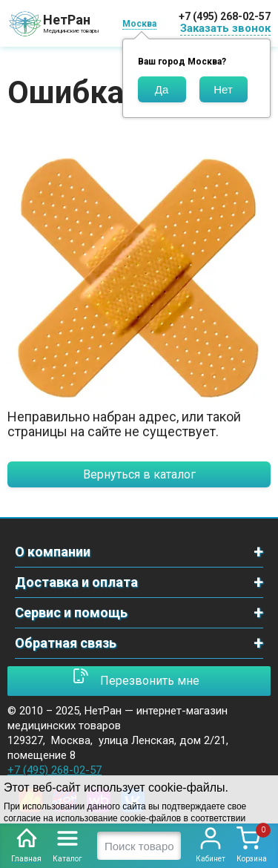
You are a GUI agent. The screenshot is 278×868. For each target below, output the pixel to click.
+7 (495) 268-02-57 (225, 16)
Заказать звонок (225, 28)
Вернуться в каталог (139, 474)
